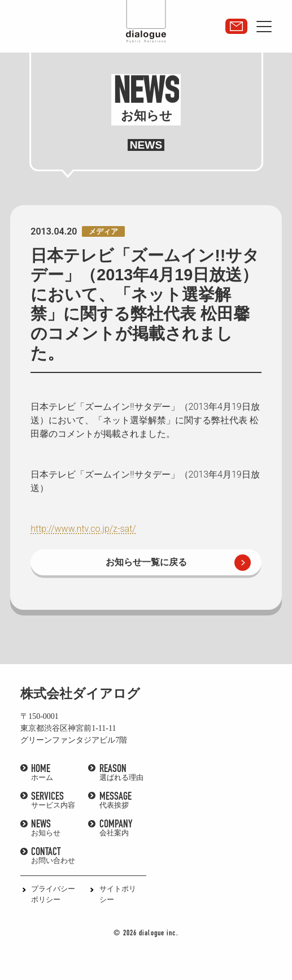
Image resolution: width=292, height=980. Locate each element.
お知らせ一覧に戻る (146, 562)
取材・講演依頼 (236, 26)
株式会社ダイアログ (80, 694)
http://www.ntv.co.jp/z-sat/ (83, 529)
